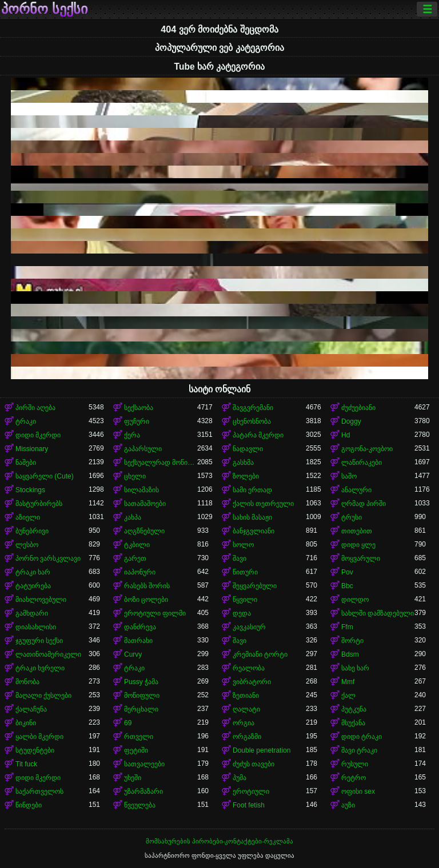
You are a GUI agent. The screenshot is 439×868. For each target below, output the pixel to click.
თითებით (357, 531)
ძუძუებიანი (358, 408)
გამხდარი (32, 613)
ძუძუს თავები (254, 764)
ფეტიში (136, 750)
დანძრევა (140, 627)
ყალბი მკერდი (39, 737)
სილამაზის (141, 490)
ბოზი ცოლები (146, 600)
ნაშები (26, 463)
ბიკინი (26, 723)
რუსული (355, 764)
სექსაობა (139, 408)
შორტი (352, 641)
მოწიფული (142, 696)
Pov (347, 572)
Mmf (348, 682)
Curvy (133, 654)
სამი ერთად (252, 490)
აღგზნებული (144, 531)
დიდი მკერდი (38, 435)
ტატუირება (33, 586)
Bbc (347, 586)
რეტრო (354, 778)
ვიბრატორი (252, 682)
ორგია (244, 723)
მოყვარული (361, 558)
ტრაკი (26, 421)
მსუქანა (353, 723)
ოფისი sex (358, 791)
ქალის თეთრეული (263, 504)
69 (128, 723)
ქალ (348, 696)
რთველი (139, 737)
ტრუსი (352, 517)
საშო (349, 476)
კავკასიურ (249, 627)
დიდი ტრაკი (362, 737)
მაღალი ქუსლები (43, 696)
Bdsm (350, 654)
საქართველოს (39, 791)
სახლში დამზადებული (378, 613)
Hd (346, 435)
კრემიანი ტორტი (260, 654)
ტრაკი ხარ (33, 572)
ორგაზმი (247, 737)
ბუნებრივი (32, 531)
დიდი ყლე (358, 545)
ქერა (132, 435)
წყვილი (245, 600)
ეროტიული (251, 791)
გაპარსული (143, 449)
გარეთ (135, 558)
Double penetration (262, 750)
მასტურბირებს (39, 504)
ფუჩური (137, 421)
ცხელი (135, 476)
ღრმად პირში (364, 504)
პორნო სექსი (44, 9)
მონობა (27, 682)
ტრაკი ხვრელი (40, 668)
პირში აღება (35, 408)
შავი (240, 558)
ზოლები (246, 476)
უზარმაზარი (143, 791)
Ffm (347, 627)
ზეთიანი (246, 696)
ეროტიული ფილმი (155, 613)
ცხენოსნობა (252, 421)
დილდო (355, 600)
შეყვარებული (255, 586)
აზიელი (28, 517)
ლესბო (27, 545)
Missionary (32, 449)
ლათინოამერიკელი (48, 654)
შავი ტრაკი (359, 750)
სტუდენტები (35, 750)
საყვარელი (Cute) (45, 476)
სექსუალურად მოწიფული (161, 463)
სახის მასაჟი (252, 517)
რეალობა (249, 668)
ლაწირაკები (362, 463)
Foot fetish (249, 805)
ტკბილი (137, 545)
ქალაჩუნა (31, 709)
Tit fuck (26, 764)
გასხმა (243, 463)
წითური (245, 572)
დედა (242, 613)
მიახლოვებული (41, 600)
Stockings (30, 490)
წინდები (29, 805)
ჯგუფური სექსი (39, 641)
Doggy (351, 421)
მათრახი (138, 641)
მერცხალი (141, 709)
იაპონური (140, 572)
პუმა (240, 778)
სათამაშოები (145, 504)
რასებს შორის (147, 586)
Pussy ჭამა (141, 682)
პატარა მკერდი (258, 435)
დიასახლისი (36, 627)
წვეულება (140, 805)
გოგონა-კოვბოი (367, 449)
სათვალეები (144, 764)
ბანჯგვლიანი (254, 531)
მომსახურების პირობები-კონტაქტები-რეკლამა (219, 841)
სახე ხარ (355, 668)
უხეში (133, 778)
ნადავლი (248, 449)
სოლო (243, 545)
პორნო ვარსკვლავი (48, 558)
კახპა (133, 517)
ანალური (356, 490)
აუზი (348, 805)
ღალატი (246, 709)
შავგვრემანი (253, 408)
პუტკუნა (354, 709)
